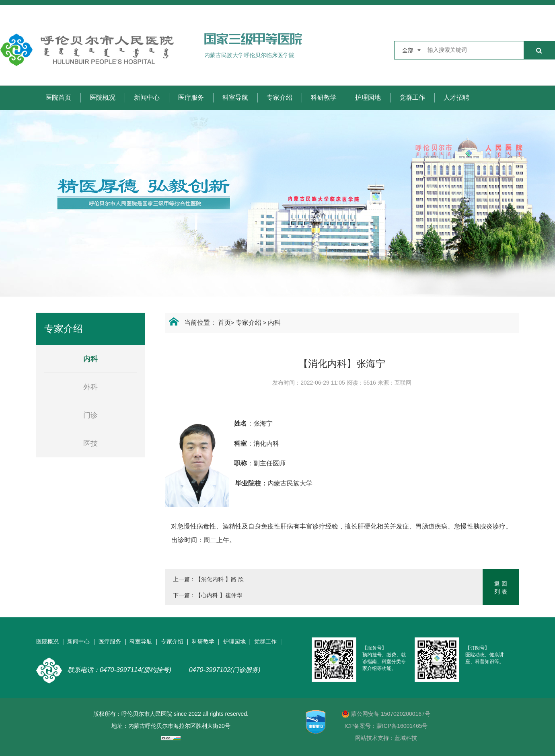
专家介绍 (280, 97)
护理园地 (368, 97)
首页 (224, 323)
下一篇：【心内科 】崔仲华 (208, 595)
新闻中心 (147, 97)
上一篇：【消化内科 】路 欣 (208, 579)
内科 (274, 323)
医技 (90, 443)
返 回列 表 (501, 588)
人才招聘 (456, 97)
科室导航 (235, 97)
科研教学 (324, 97)
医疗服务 (191, 97)
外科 (90, 387)
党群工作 (412, 97)
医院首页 (58, 97)
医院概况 (103, 97)
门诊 (90, 415)
